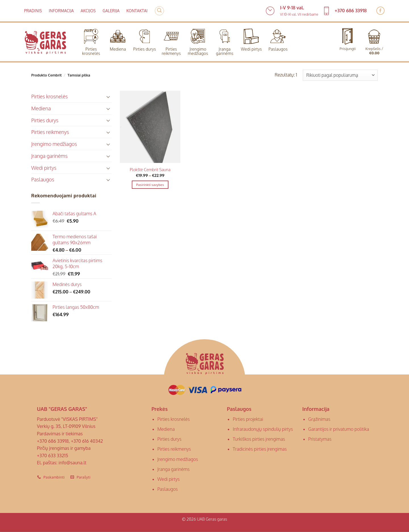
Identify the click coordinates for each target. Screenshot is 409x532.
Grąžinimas (319, 419)
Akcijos (88, 11)
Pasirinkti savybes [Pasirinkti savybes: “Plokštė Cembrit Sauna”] (150, 185)
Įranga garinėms (225, 41)
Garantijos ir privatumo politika (339, 429)
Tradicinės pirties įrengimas (260, 449)
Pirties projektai (248, 419)
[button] (159, 11)
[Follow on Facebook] (380, 11)
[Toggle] (108, 97)
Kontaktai (137, 11)
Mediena (118, 39)
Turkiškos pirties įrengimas (259, 439)
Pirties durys (145, 39)
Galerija (111, 11)
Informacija (61, 11)
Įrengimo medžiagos (198, 41)
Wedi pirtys (251, 39)
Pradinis (33, 11)
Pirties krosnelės (91, 41)
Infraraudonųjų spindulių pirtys (263, 429)
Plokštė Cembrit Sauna (150, 169)
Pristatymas (320, 439)
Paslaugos (278, 39)
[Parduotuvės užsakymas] (340, 75)
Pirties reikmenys (171, 41)
